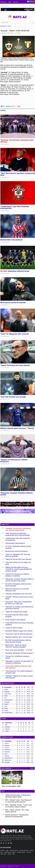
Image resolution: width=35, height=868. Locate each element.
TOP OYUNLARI (14, 851)
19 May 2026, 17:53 (5, 464)
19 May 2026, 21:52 (5, 242)
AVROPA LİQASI (21, 852)
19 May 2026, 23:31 (5, 144)
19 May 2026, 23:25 (5, 177)
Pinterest (34, 2)
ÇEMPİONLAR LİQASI (10, 852)
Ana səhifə (3, 866)
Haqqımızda (3, 2)
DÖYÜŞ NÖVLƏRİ (24, 851)
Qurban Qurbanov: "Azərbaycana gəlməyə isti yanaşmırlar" (17, 816)
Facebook (30, 2)
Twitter (28, 2)
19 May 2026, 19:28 (5, 336)
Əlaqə (10, 2)
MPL (7, 851)
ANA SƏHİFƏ (3, 26)
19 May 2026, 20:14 (5, 305)
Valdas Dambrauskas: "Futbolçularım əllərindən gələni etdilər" (18, 796)
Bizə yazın (16, 2)
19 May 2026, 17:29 (5, 497)
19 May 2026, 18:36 (5, 399)
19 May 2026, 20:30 (5, 273)
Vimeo (9, 843)
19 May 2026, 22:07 (5, 211)
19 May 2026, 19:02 (5, 368)
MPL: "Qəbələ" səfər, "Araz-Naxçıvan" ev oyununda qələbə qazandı (19, 801)
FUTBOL (9, 26)
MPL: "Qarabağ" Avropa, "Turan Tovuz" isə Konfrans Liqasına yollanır (19, 806)
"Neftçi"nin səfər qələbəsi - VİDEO (11, 786)
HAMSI (32, 768)
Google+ (32, 2)
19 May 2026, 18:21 (5, 431)
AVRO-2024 (3, 854)
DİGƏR (9, 854)
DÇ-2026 (29, 852)
